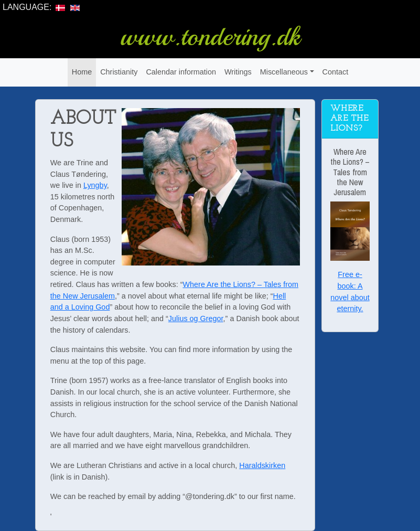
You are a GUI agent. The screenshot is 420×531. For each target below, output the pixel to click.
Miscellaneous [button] (284, 72)
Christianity (119, 72)
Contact (336, 72)
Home (82, 72)
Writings (238, 72)
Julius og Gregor (196, 318)
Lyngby (95, 185)
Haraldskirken (262, 465)
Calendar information (181, 72)
